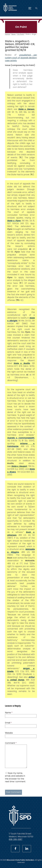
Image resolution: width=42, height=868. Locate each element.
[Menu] (30, 8)
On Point (20, 34)
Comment (11, 743)
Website (9, 733)
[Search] (36, 8)
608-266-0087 (16, 839)
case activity (11, 60)
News (13, 34)
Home (7, 34)
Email (8, 723)
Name (9, 713)
